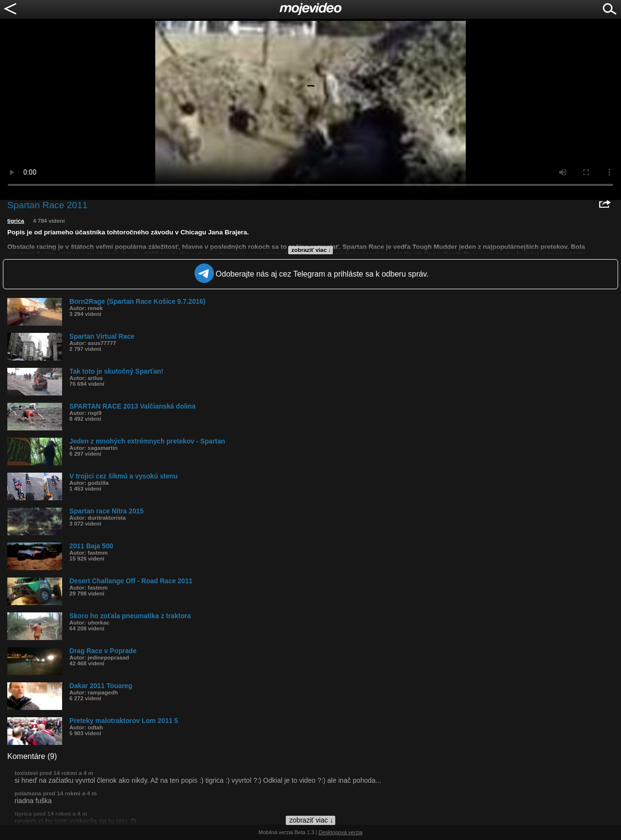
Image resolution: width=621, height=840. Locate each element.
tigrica (16, 221)
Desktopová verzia (341, 832)
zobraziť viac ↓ (311, 250)
